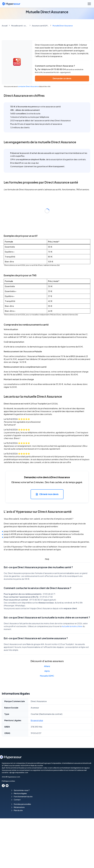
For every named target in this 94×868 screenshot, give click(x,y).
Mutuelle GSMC (47, 676)
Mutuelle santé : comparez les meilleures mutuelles (20, 26)
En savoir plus (37, 720)
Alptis (47, 671)
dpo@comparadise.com (19, 772)
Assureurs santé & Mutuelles (40, 26)
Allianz (47, 666)
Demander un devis (62, 78)
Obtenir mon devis (47, 494)
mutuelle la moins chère (72, 626)
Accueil (5, 26)
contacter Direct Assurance (28, 86)
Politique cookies (8, 781)
